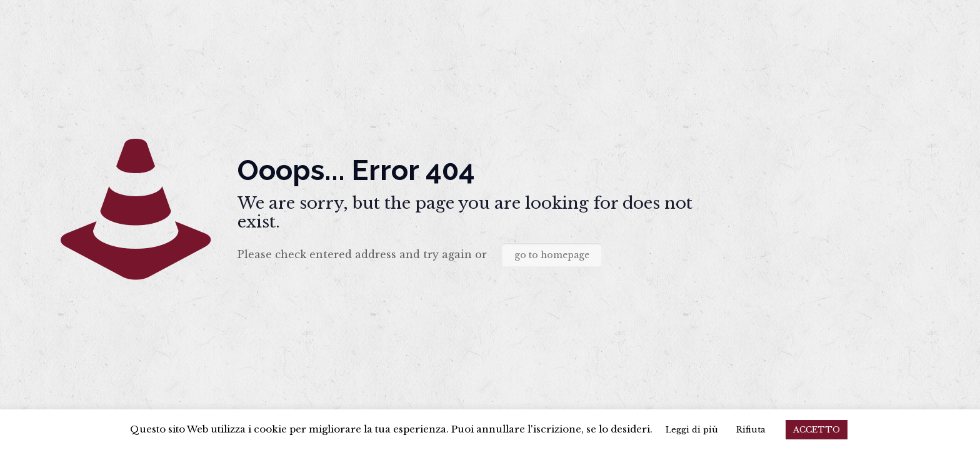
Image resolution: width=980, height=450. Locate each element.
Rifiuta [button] (751, 430)
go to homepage (552, 255)
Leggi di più (692, 430)
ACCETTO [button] (817, 430)
